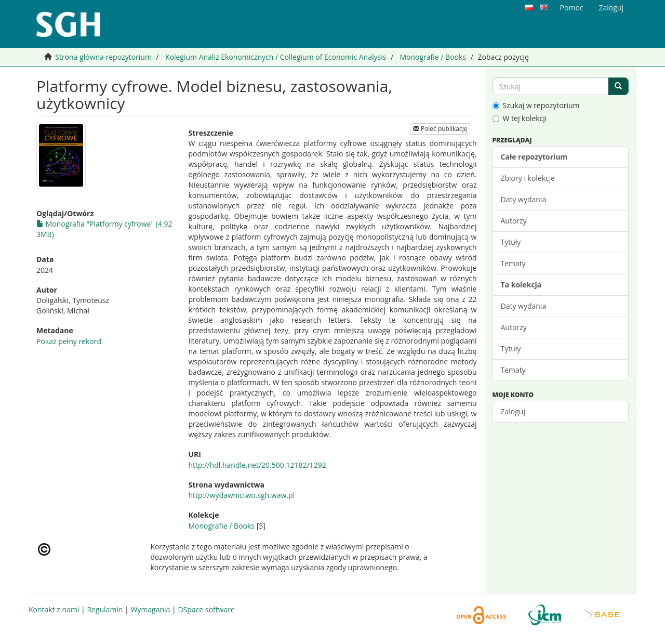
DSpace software (206, 609)
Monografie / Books (433, 57)
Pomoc (572, 8)
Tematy (513, 263)
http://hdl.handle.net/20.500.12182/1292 (257, 465)
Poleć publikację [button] (440, 129)
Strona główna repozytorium (103, 57)
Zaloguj (513, 411)
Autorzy (514, 221)
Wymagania (150, 609)
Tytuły (511, 242)
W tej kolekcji (520, 118)
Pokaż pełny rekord (69, 341)
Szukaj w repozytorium (536, 105)
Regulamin (105, 609)
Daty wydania (524, 199)
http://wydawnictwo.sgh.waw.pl (241, 495)
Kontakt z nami (54, 609)
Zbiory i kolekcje (528, 178)
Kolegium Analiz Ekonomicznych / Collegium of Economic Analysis (276, 57)
